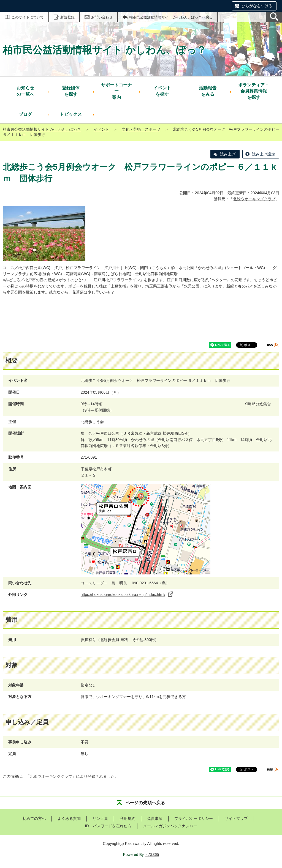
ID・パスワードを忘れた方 (108, 826)
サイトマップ (236, 818)
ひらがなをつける (257, 6)
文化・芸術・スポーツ (141, 129)
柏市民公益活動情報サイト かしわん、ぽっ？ (42, 129)
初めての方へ (34, 818)
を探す (71, 91)
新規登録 (67, 17)
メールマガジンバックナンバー (170, 826)
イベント (101, 129)
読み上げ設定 (264, 154)
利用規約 (128, 818)
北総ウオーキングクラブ (254, 199)
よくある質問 (69, 818)
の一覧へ (25, 91)
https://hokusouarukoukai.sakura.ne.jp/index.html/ (127, 595)
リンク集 (100, 818)
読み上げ (228, 154)
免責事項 (155, 818)
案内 (116, 91)
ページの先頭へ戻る (145, 803)
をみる (208, 91)
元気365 (152, 855)
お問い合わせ (102, 17)
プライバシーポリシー (194, 818)
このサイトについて (28, 17)
